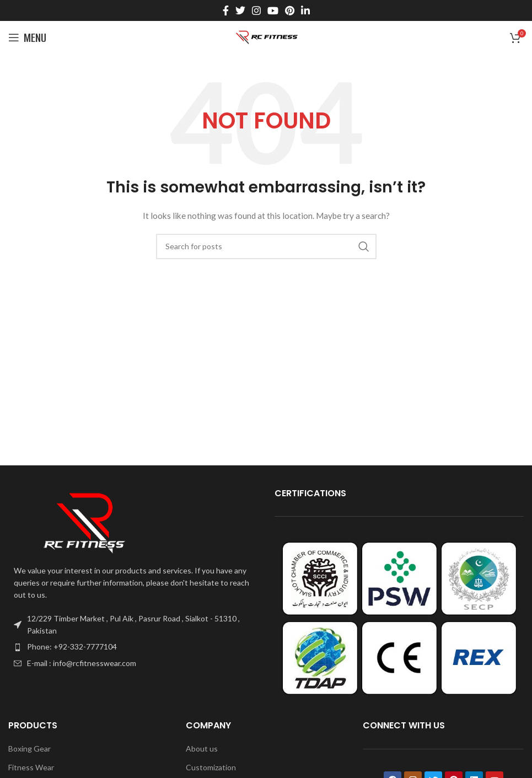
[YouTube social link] (273, 10)
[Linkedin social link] (305, 10)
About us (202, 749)
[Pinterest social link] (290, 10)
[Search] (266, 246)
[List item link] (133, 647)
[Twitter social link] (240, 10)
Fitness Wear (31, 767)
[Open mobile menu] (27, 37)
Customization (211, 767)
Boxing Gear (29, 749)
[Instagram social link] (256, 10)
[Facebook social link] (226, 10)
